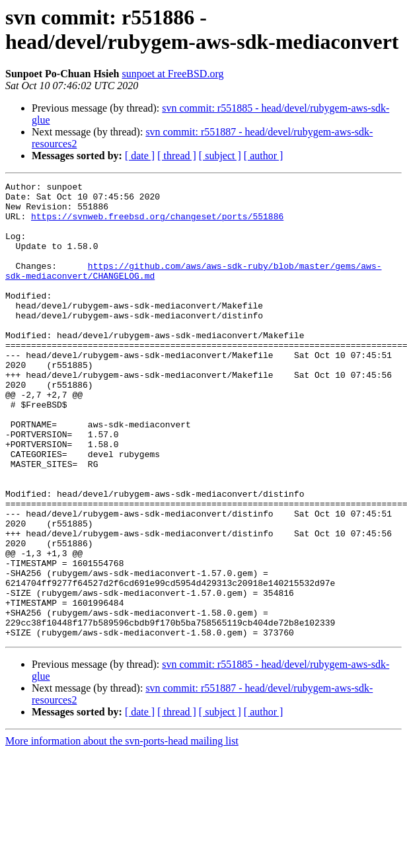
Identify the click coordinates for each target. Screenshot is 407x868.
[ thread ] (177, 156)
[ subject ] (220, 156)
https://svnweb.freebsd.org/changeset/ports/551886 (157, 224)
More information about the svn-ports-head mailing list (122, 832)
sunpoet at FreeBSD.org (173, 74)
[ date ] (140, 156)
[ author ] (264, 156)
